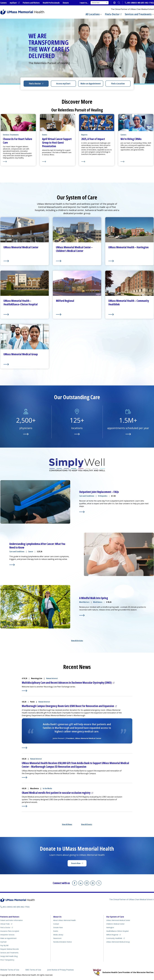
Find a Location (118, 84)
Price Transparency (7, 960)
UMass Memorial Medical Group (118, 942)
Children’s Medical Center (115, 924)
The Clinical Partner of (131, 899)
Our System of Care (115, 917)
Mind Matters (84, 602)
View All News (67, 824)
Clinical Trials (5, 924)
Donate (66, 3)
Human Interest (52, 678)
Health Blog (9, 956)
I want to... (84, 3)
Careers (3, 3)
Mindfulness (98, 602)
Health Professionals (51, 3)
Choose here (100, 3)
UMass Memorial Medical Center (118, 920)
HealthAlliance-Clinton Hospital (117, 931)
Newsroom (57, 938)
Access (63, 84)
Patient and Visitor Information (12, 920)
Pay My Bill (4, 945)
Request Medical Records (10, 949)
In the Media (47, 788)
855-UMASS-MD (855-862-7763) (141, 3)
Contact (56, 924)
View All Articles (77, 641)
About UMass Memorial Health (64, 920)
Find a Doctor (112, 14)
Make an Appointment (91, 84)
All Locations (93, 14)
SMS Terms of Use (33, 970)
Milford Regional (112, 935)
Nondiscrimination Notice (63, 942)
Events (56, 931)
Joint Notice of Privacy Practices (61, 970)
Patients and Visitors (31, 3)
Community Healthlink (114, 938)
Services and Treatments (138, 14)
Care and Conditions (87, 496)
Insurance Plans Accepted (10, 931)
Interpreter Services (7, 935)
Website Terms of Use (10, 970)
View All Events (87, 824)
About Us (57, 917)
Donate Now (76, 863)
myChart (13, 3)
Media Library (58, 935)
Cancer (31, 552)
